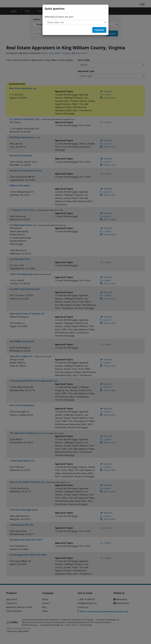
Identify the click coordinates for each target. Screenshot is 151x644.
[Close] (105, 8)
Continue (99, 30)
